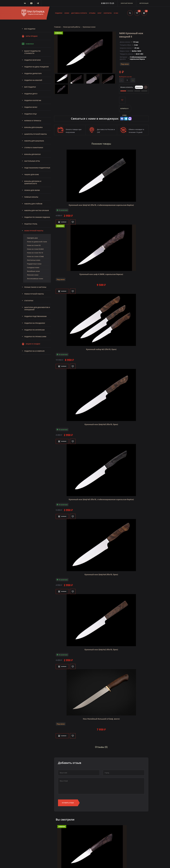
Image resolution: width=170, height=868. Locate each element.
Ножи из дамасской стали (37, 242)
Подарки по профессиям (35, 337)
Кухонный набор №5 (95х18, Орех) (101, 348)
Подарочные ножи (34, 264)
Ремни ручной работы (34, 294)
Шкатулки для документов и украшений (37, 308)
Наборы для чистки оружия (37, 210)
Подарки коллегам (33, 100)
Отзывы (92, 13)
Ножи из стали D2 (34, 245)
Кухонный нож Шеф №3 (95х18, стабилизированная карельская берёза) (101, 203)
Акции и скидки (31, 344)
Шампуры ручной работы (36, 134)
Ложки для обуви (32, 190)
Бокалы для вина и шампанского (33, 182)
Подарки (59, 13)
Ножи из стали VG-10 (35, 253)
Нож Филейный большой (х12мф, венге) (101, 717)
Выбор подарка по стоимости (32, 52)
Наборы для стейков (33, 204)
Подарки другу (31, 94)
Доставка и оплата (79, 13)
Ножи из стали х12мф (35, 256)
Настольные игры (32, 161)
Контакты (108, 13)
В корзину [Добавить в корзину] (65, 220)
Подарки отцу (31, 114)
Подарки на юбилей (33, 80)
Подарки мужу (31, 107)
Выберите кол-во (125, 77)
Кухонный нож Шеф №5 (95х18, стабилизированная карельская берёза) (101, 498)
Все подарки (30, 29)
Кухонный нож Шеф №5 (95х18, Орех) (101, 423)
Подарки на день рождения (36, 67)
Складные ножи (33, 267)
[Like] (78, 220)
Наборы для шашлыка (34, 141)
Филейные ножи (33, 271)
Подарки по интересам (34, 330)
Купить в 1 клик (125, 110)
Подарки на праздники (35, 323)
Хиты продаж (30, 36)
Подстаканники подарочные (37, 168)
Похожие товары (101, 143)
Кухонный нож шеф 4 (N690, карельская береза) (101, 273)
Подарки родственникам (35, 316)
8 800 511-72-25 (108, 3)
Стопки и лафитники (34, 148)
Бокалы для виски (32, 154)
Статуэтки (29, 301)
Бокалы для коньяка (33, 127)
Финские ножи (33, 275)
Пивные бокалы (31, 197)
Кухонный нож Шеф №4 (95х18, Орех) (101, 573)
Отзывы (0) (101, 744)
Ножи (67, 13)
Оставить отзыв (68, 799)
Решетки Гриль (31, 224)
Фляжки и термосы (33, 121)
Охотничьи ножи (34, 260)
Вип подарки (30, 87)
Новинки (28, 44)
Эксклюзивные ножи (35, 279)
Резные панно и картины (35, 287)
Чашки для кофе (32, 175)
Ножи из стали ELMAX (35, 249)
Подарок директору (33, 73)
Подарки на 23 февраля (34, 351)
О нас (116, 13)
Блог (100, 13)
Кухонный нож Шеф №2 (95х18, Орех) (101, 648)
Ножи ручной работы (34, 231)
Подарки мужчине (32, 60)
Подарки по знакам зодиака (37, 217)
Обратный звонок (127, 3)
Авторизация (144, 3)
